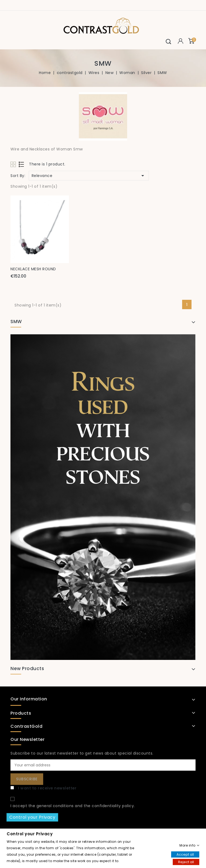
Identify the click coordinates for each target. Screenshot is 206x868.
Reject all (186, 862)
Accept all (185, 854)
